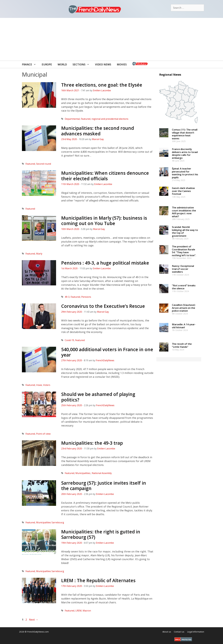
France (30, 64)
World (62, 64)
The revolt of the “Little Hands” (182, 345)
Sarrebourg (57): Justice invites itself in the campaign (104, 486)
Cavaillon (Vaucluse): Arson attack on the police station (184, 308)
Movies (122, 64)
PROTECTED (187, 640)
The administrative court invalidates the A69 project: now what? (184, 212)
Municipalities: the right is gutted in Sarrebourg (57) (101, 534)
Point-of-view (43, 434)
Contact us (179, 632)
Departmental (72, 119)
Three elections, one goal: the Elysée (102, 85)
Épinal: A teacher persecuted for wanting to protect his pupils (185, 173)
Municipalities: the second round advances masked (98, 131)
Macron (87, 611)
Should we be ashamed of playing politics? (98, 397)
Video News (103, 64)
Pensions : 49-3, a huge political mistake (105, 263)
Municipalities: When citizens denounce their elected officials (105, 176)
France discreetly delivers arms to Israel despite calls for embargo (185, 153)
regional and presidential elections (110, 119)
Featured (86, 119)
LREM (78, 611)
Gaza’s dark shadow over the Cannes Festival (183, 191)
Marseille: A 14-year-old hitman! (184, 326)
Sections (82, 64)
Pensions (86, 297)
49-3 (67, 297)
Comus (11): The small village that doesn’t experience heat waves (185, 134)
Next (34, 620)
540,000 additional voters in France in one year (107, 352)
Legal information (196, 632)
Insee (39, 385)
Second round (44, 164)
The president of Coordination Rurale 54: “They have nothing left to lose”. (184, 251)
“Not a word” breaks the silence (184, 287)
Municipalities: (83, 473)
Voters (47, 385)
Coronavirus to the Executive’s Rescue (103, 306)
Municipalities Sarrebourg (50, 522)
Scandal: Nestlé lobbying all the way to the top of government (185, 231)
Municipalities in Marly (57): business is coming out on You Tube (104, 221)
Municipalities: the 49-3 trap (92, 443)
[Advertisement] (112, 39)
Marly (39, 254)
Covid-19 (69, 340)
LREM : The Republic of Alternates (98, 580)
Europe (47, 64)
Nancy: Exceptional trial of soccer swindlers (183, 269)
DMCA (178, 640)
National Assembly (102, 473)
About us (167, 632)
